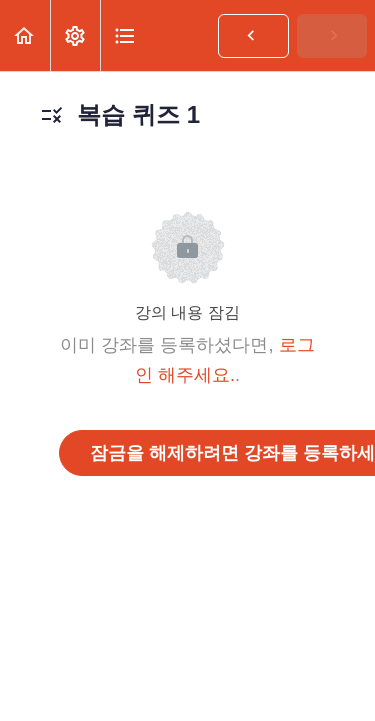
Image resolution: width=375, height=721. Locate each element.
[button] (25, 35)
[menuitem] (75, 35)
